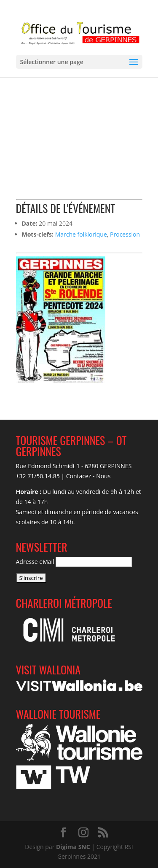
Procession (125, 234)
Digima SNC (73, 847)
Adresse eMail (35, 562)
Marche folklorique (81, 234)
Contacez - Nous (88, 476)
